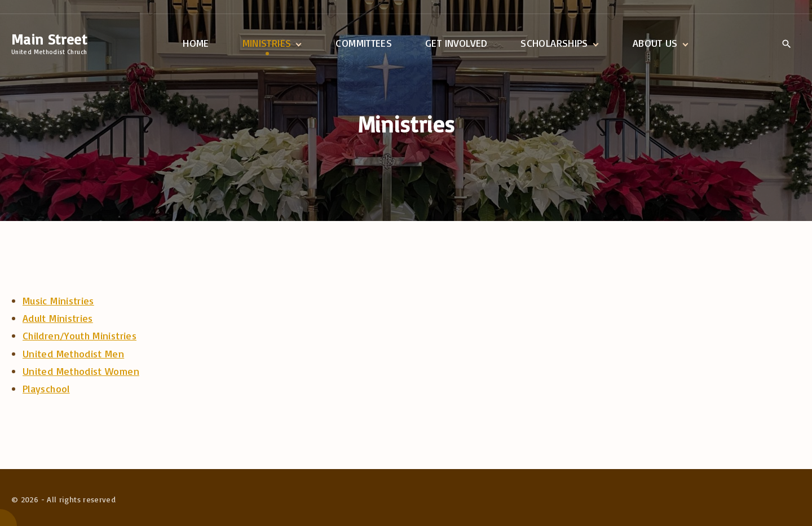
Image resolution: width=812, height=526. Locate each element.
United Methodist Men (73, 353)
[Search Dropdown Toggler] (786, 44)
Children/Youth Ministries (80, 335)
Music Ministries (58, 300)
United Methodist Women (81, 371)
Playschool (46, 388)
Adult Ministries (58, 318)
